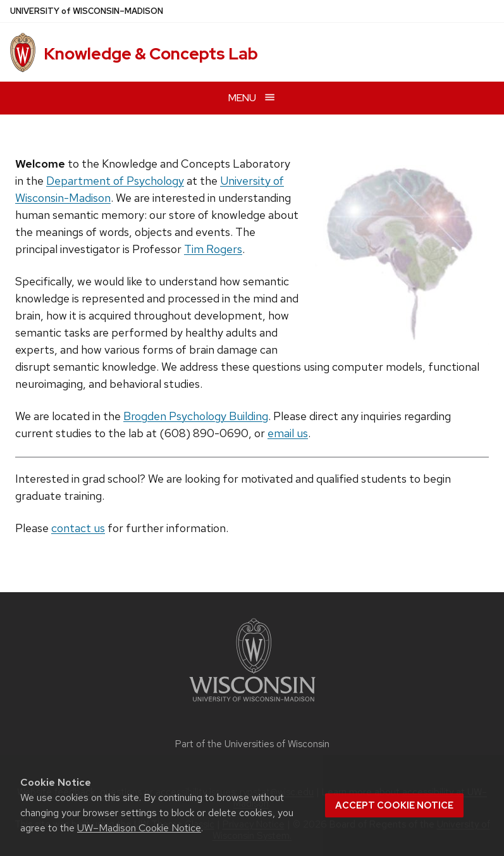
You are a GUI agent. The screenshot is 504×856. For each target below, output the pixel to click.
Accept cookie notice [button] (394, 805)
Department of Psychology (115, 181)
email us (288, 433)
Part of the (252, 744)
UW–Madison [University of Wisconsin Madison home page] (87, 11)
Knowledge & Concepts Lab (151, 54)
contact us (78, 528)
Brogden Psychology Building (196, 416)
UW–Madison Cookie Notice (139, 828)
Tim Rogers (213, 249)
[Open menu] (252, 98)
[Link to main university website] (252, 704)
